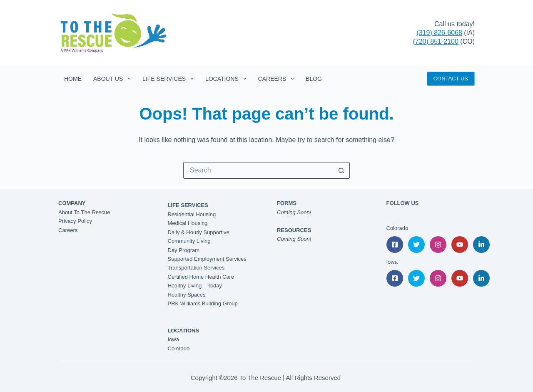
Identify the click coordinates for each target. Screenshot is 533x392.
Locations (228, 79)
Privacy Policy (75, 221)
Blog (314, 79)
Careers (278, 79)
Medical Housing (188, 223)
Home (73, 79)
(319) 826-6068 (439, 33)
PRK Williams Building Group (203, 303)
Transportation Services (196, 268)
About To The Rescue (84, 212)
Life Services (170, 79)
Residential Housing (192, 214)
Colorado (179, 348)
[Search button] (341, 170)
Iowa (173, 339)
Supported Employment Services (207, 259)
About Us (114, 79)
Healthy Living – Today (195, 286)
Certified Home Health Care (201, 277)
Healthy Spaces (187, 295)
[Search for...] (258, 170)
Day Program (184, 250)
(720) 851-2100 (435, 41)
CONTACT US (451, 79)
